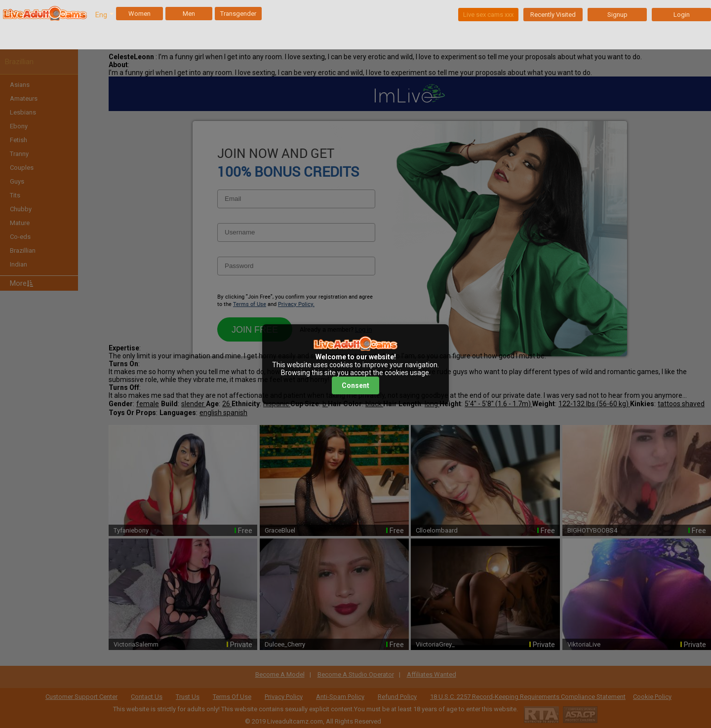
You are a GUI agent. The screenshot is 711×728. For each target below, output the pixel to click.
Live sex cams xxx (488, 15)
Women (139, 14)
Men (189, 14)
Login (682, 15)
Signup (617, 15)
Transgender (238, 14)
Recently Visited (553, 15)
